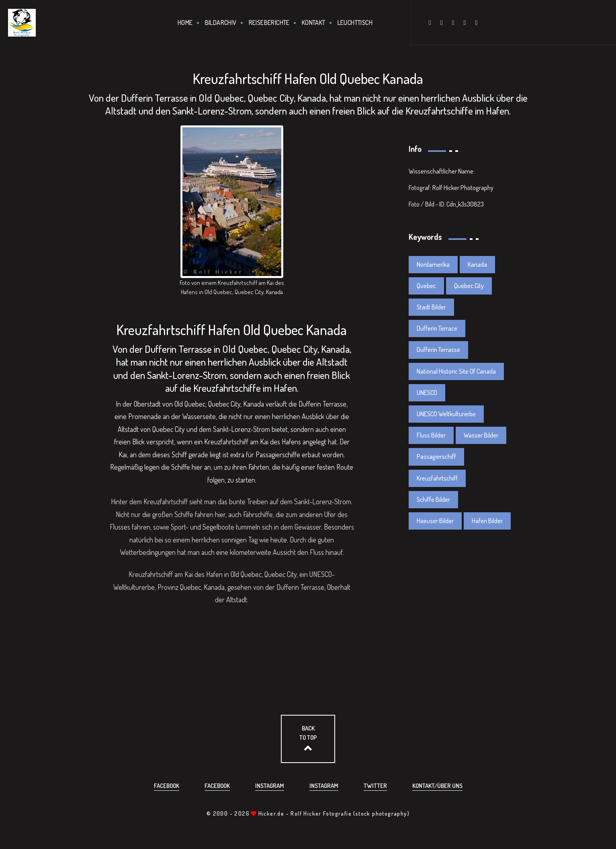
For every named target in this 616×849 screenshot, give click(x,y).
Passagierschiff (436, 456)
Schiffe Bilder (433, 499)
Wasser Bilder (481, 435)
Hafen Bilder (487, 521)
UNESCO (427, 393)
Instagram (270, 786)
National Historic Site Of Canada (456, 371)
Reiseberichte (269, 23)
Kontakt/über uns (437, 786)
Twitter (375, 786)
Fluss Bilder (431, 435)
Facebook (167, 786)
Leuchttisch (355, 23)
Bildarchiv (221, 23)
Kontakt (314, 23)
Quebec (426, 286)
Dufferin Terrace (437, 328)
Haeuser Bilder (435, 521)
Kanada (477, 264)
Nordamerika (433, 264)
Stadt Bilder (431, 307)
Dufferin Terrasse (438, 350)
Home (185, 23)
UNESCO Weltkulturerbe (446, 414)
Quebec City (469, 286)
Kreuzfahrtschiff (437, 478)
